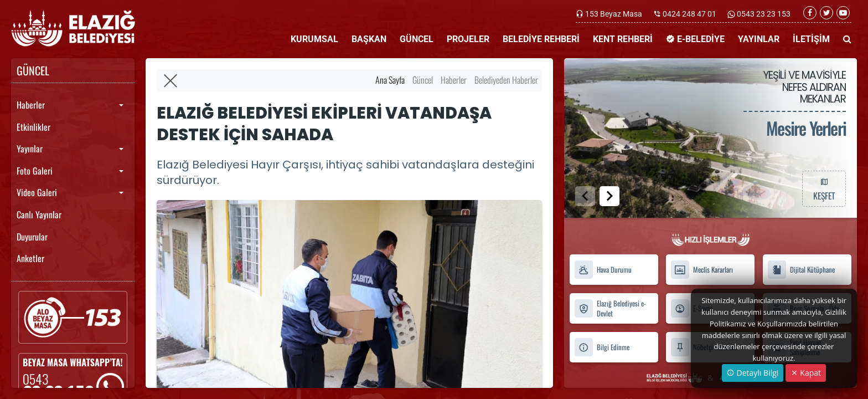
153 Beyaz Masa (614, 14)
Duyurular (32, 237)
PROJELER (468, 39)
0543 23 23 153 (763, 14)
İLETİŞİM (811, 39)
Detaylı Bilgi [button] (753, 373)
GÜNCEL (417, 39)
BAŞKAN (369, 39)
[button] (609, 196)
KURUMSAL (314, 39)
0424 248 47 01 (689, 14)
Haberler (31, 105)
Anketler (30, 258)
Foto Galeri (35, 171)
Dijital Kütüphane (801, 270)
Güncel (423, 80)
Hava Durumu (603, 270)
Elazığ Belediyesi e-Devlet (610, 308)
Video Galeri (37, 192)
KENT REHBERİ (623, 39)
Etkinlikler (33, 127)
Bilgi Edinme (602, 347)
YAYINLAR (759, 39)
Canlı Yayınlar (39, 214)
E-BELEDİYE (695, 39)
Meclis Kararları (702, 270)
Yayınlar (30, 149)
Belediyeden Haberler (506, 80)
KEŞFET (824, 188)
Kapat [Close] (806, 373)
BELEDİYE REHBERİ (541, 39)
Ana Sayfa (390, 80)
